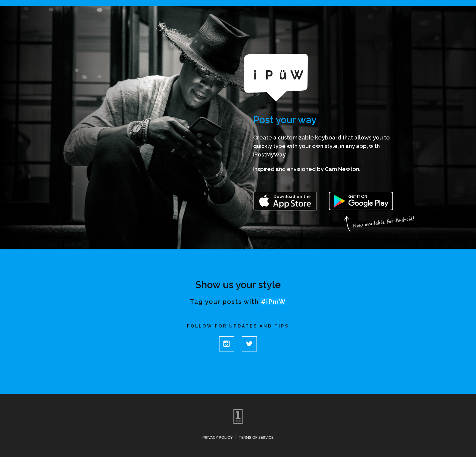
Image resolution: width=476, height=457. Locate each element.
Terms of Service (256, 438)
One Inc (238, 416)
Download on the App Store (285, 202)
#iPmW (274, 302)
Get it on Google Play (361, 201)
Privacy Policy (218, 438)
